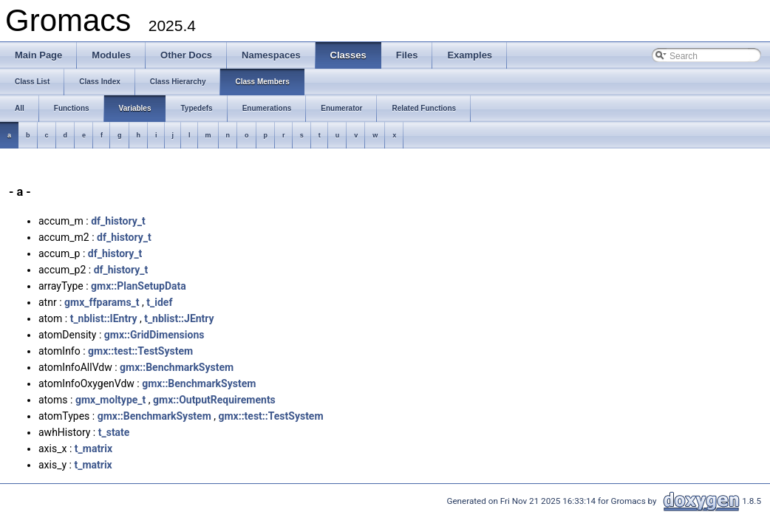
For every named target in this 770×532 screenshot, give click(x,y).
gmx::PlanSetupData (139, 286)
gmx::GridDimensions (154, 335)
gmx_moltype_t (110, 400)
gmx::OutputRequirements (214, 400)
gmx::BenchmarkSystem (177, 367)
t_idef (159, 302)
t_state (114, 432)
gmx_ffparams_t (102, 302)
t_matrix (93, 449)
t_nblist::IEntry (104, 318)
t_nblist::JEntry (179, 318)
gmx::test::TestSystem (140, 351)
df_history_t (118, 221)
